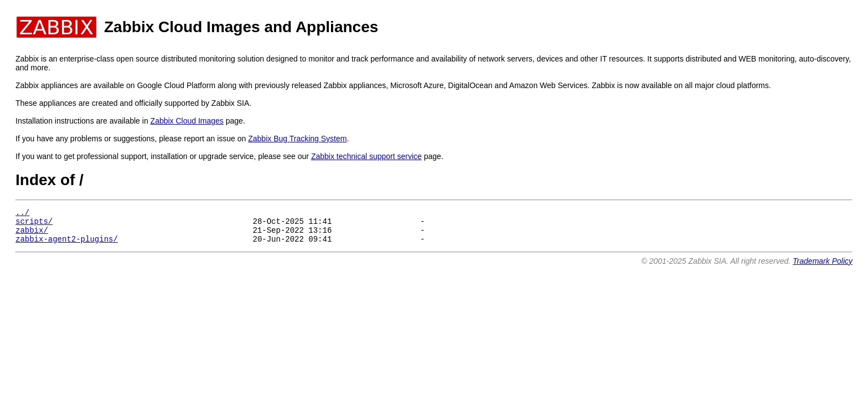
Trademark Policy (823, 268)
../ (22, 214)
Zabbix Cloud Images (187, 121)
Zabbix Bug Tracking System (297, 139)
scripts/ (34, 224)
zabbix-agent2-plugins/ (67, 245)
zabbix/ (32, 235)
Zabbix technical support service (366, 156)
